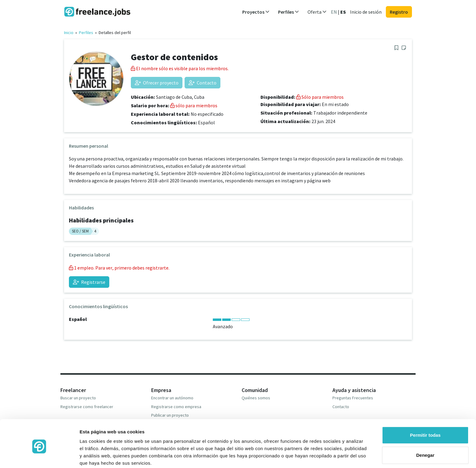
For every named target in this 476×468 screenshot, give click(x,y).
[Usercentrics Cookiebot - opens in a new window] (39, 456)
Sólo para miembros (320, 97)
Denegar (425, 431)
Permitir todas (425, 411)
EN (334, 12)
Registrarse (89, 282)
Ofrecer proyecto (157, 83)
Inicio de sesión (366, 12)
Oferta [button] (317, 12)
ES (343, 12)
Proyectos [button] (256, 12)
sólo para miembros (194, 105)
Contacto (202, 83)
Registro (399, 12)
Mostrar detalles (97, 456)
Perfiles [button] (289, 12)
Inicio (69, 33)
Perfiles (86, 33)
